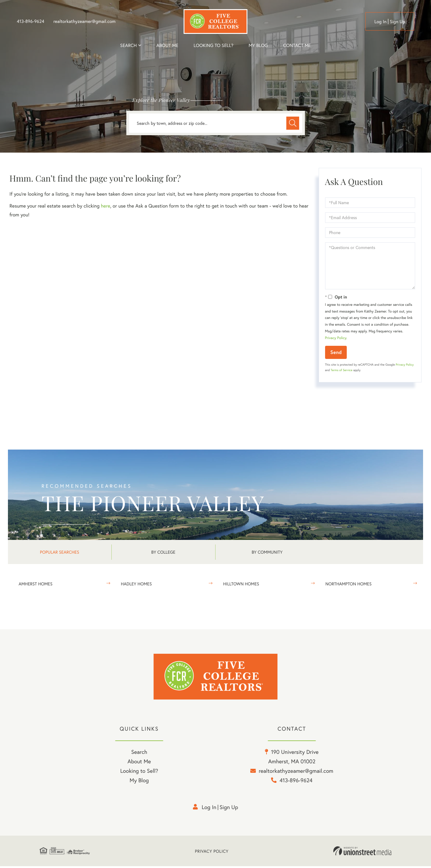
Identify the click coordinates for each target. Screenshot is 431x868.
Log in (380, 22)
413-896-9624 (31, 21)
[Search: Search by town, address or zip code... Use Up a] (216, 123)
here (105, 206)
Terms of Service (341, 370)
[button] (293, 123)
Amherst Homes (36, 584)
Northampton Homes (348, 584)
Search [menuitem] (129, 45)
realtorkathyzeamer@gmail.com (85, 21)
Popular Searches (60, 552)
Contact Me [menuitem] (297, 45)
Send (336, 352)
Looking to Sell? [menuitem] (213, 45)
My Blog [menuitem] (258, 45)
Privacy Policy (336, 338)
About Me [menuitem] (139, 763)
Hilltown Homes (241, 584)
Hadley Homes (136, 584)
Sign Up (398, 22)
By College (163, 552)
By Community (267, 552)
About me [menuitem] (167, 45)
